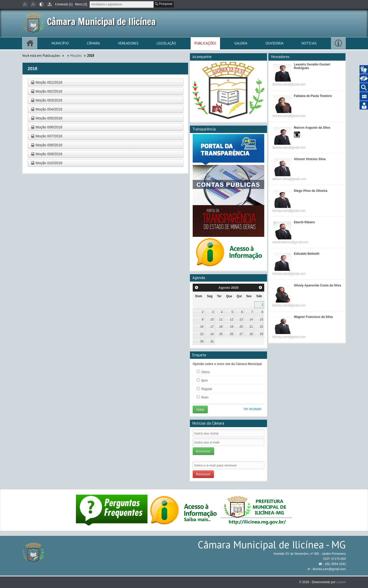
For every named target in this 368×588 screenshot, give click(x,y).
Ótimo (203, 372)
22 (261, 327)
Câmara (93, 43)
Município (60, 43)
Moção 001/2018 (47, 82)
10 (212, 319)
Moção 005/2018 (47, 118)
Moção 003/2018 (47, 100)
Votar (200, 409)
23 (202, 334)
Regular (204, 389)
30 (202, 341)
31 (212, 341)
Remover (203, 474)
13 (241, 319)
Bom (202, 380)
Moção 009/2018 (47, 154)
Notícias (309, 43)
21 (251, 327)
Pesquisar (164, 4)
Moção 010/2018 (47, 163)
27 (241, 334)
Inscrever (203, 451)
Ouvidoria (274, 43)
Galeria (241, 43)
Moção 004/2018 (47, 109)
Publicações (205, 43)
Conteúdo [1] (64, 4)
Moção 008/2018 (47, 145)
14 (251, 319)
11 (221, 319)
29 (261, 334)
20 (241, 327)
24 (212, 334)
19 (232, 327)
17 (212, 327)
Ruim (203, 397)
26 (232, 334)
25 (221, 334)
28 (251, 334)
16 (202, 327)
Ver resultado (252, 409)
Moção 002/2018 (47, 91)
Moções (76, 56)
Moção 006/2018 (47, 127)
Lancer (341, 582)
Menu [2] (81, 4)
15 (261, 319)
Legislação (166, 43)
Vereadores (128, 43)
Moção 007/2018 (47, 136)
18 (221, 327)
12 (232, 319)
